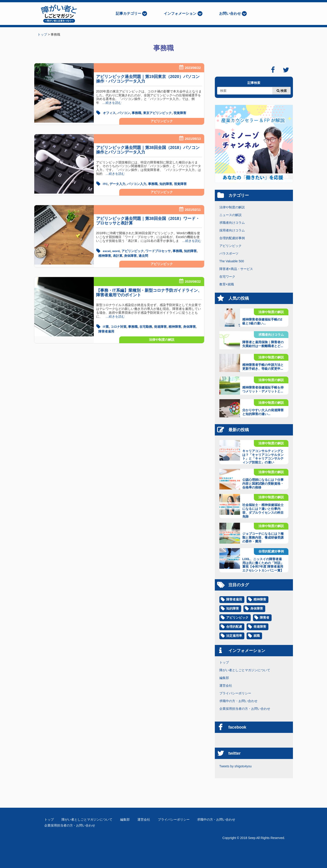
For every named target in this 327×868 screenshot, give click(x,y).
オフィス (109, 113)
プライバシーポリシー (235, 693)
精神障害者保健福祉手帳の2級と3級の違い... (262, 321)
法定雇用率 (234, 636)
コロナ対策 (119, 326)
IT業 (106, 326)
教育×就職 (227, 284)
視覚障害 (180, 113)
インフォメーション (180, 13)
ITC (105, 184)
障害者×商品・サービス (236, 269)
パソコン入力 (137, 184)
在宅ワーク (227, 277)
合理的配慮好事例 (232, 238)
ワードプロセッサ (159, 250)
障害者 (265, 618)
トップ (224, 662)
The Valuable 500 (232, 261)
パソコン (124, 113)
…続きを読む (110, 103)
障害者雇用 (106, 330)
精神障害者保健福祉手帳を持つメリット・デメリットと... (263, 389)
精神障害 (105, 255)
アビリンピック (162, 121)
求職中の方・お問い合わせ (238, 701)
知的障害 (166, 184)
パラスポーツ (229, 253)
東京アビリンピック (157, 113)
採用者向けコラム (232, 230)
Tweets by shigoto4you (235, 766)
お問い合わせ (230, 13)
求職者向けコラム (232, 223)
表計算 (118, 255)
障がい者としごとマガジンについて (245, 670)
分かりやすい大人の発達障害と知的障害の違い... (263, 412)
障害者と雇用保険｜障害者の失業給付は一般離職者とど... (263, 344)
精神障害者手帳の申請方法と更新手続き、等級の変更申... (263, 367)
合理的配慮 (234, 627)
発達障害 (160, 326)
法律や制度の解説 (162, 338)
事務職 (136, 113)
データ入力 (118, 184)
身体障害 (130, 255)
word (116, 250)
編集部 (224, 678)
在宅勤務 (146, 326)
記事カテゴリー (129, 13)
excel (107, 250)
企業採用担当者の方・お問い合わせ (245, 709)
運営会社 (226, 686)
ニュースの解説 (230, 215)
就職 (257, 636)
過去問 (143, 255)
